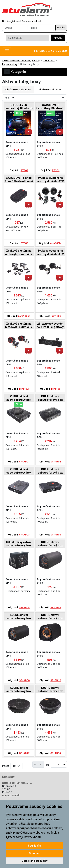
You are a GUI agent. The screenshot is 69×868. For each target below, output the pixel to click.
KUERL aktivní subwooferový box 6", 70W (50, 544)
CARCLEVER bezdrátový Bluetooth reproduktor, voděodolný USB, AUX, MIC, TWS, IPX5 (50, 107)
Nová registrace (11, 21)
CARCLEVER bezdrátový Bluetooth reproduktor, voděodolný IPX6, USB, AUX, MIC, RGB (19, 107)
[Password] (41, 28)
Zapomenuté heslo (32, 21)
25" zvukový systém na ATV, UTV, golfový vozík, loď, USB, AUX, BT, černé (50, 326)
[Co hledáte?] (27, 38)
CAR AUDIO (49, 60)
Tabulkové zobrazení (50, 89)
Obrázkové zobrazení (18, 89)
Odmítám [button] (35, 853)
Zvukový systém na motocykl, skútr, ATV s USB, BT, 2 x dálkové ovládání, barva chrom (19, 253)
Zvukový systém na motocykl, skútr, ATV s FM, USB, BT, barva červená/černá (19, 326)
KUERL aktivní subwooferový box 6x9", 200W (50, 398)
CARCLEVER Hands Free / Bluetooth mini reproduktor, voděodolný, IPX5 (19, 180)
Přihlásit (61, 28)
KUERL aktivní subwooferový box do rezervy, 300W (50, 690)
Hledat (58, 38)
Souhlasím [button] (34, 846)
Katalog (36, 60)
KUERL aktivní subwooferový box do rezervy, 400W (19, 690)
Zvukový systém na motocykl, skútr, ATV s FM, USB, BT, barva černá (50, 253)
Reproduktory (10, 64)
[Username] (15, 28)
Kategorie (15, 72)
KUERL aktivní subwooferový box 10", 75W (50, 617)
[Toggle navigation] (7, 51)
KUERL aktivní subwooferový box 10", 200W (50, 471)
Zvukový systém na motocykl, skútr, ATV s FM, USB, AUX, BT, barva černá (50, 180)
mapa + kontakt (11, 795)
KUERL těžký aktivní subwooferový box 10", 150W (19, 544)
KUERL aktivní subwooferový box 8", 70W (19, 617)
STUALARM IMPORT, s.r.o (16, 60)
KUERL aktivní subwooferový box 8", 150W (19, 398)
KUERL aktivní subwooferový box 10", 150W (19, 471)
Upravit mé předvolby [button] (35, 861)
